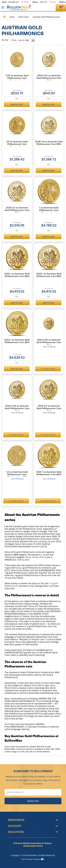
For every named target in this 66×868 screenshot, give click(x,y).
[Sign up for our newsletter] (33, 792)
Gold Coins (24, 17)
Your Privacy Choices (33, 859)
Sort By (5, 40)
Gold (4, 2)
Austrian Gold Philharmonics (46, 17)
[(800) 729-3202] (48, 7)
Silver (35, 2)
